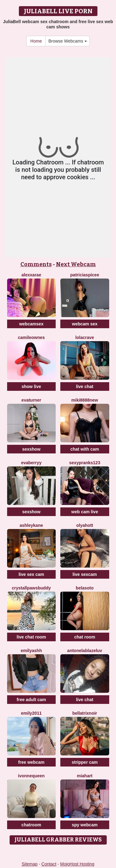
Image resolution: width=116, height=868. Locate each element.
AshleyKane (32, 525)
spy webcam (85, 825)
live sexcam (85, 574)
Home (36, 41)
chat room (85, 637)
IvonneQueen (31, 776)
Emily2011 (31, 713)
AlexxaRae (31, 275)
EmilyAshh (31, 651)
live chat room (31, 637)
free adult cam (31, 700)
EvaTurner (31, 400)
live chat (85, 386)
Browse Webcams (67, 41)
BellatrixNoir (85, 713)
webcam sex (85, 324)
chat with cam (85, 449)
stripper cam (85, 762)
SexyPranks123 (85, 463)
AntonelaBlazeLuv (85, 651)
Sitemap (30, 864)
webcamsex (31, 324)
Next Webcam (76, 264)
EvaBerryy (31, 463)
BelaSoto (85, 588)
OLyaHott (85, 525)
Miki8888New (85, 400)
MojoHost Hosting (77, 864)
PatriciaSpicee (85, 275)
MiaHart (85, 776)
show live (31, 386)
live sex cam (31, 574)
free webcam (31, 762)
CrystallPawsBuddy (31, 588)
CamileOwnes (31, 337)
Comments (36, 264)
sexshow (31, 449)
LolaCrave (85, 337)
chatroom (31, 825)
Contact (49, 864)
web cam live (85, 512)
